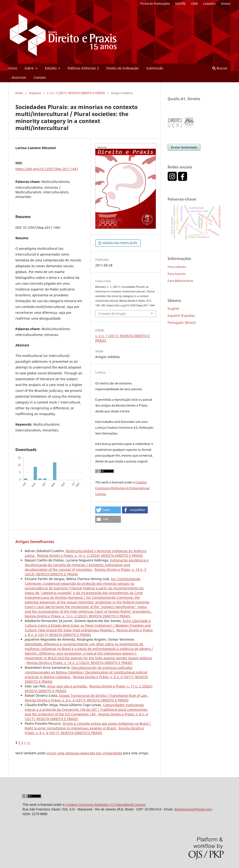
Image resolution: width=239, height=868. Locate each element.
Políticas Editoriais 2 (83, 68)
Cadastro (209, 3)
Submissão (155, 68)
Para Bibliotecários (180, 281)
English (173, 309)
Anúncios (19, 77)
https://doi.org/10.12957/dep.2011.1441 (47, 169)
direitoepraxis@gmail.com (193, 809)
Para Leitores (177, 267)
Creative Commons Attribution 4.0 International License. (122, 488)
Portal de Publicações (155, 3)
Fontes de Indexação (123, 68)
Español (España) (181, 316)
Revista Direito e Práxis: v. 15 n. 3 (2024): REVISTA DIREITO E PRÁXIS (90, 555)
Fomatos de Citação (112, 314)
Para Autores (177, 274)
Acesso (226, 3)
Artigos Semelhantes (35, 542)
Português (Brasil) (182, 323)
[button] (108, 510)
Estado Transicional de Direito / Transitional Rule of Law (103, 695)
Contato (40, 77)
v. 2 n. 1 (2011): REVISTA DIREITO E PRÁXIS (76, 93)
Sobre (30, 68)
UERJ (194, 3)
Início (13, 68)
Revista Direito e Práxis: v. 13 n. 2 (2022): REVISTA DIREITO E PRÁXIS (78, 616)
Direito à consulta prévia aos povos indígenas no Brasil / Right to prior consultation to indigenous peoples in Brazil (88, 726)
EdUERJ (180, 3)
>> (28, 743)
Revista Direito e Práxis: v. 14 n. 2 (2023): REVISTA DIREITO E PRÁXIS (79, 663)
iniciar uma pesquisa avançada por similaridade (84, 753)
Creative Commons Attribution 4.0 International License (105, 805)
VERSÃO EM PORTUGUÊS (119, 243)
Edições (51, 68)
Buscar (220, 68)
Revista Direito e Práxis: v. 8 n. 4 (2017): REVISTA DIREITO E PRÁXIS (89, 632)
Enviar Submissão (184, 147)
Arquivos (35, 93)
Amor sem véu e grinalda (67, 686)
